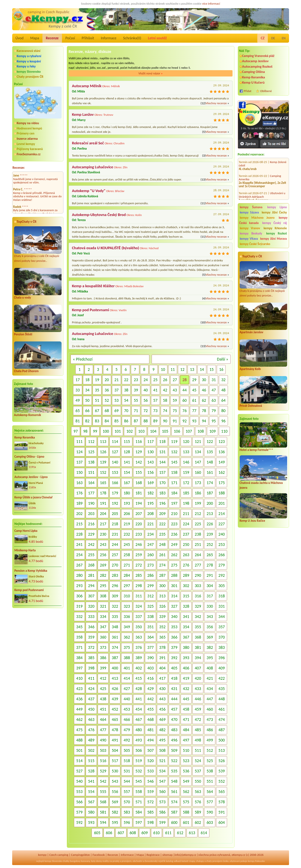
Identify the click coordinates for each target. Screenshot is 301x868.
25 (155, 380)
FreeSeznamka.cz (29, 154)
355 (198, 627)
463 (91, 719)
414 (127, 678)
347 (103, 627)
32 (223, 380)
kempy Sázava (249, 212)
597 (139, 822)
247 (150, 544)
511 (198, 750)
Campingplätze (80, 855)
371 (79, 647)
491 (115, 740)
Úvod (20, 38)
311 (139, 596)
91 (175, 421)
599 (162, 822)
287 (162, 575)
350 (139, 627)
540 (79, 781)
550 (198, 781)
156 (150, 472)
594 (103, 822)
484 (186, 730)
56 (146, 400)
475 (79, 730)
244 (115, 544)
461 (222, 709)
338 (150, 616)
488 (79, 740)
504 (115, 750)
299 (150, 586)
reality (106, 861)
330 (210, 606)
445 (186, 699)
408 (210, 668)
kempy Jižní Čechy (274, 212)
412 (103, 678)
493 (139, 740)
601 (186, 822)
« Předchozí (83, 359)
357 (222, 627)
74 (165, 411)
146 (186, 462)
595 (115, 822)
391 (162, 658)
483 (174, 730)
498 (198, 740)
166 (115, 483)
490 (103, 740)
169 (150, 483)
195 (150, 503)
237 (186, 534)
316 (198, 596)
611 (168, 833)
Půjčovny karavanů (30, 149)
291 (210, 575)
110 (224, 431)
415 (139, 678)
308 (103, 596)
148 (210, 462)
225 (198, 524)
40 (146, 390)
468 (150, 719)
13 (192, 369)
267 (79, 565)
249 (174, 544)
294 (91, 586)
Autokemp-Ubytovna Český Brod (99, 215)
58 (165, 400)
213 (210, 514)
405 (174, 668)
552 (222, 781)
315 (186, 596)
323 (127, 606)
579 (79, 812)
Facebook (99, 855)
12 (182, 369)
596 (127, 822)
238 (198, 534)
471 (186, 719)
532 (139, 771)
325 (150, 606)
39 (136, 390)
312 (150, 596)
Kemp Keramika (25, 437)
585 (150, 812)
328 (186, 606)
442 (150, 699)
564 (210, 792)
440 (127, 699)
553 (79, 792)
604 (222, 822)
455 (150, 709)
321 (103, 606)
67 (97, 411)
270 (115, 565)
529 (103, 771)
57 (155, 400)
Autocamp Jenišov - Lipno (31, 477)
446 (198, 699)
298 (139, 586)
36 (107, 390)
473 (210, 719)
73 (155, 411)
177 (91, 493)
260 (150, 555)
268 (91, 565)
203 (91, 514)
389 (139, 658)
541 (91, 781)
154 (127, 472)
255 (91, 555)
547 (162, 781)
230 (103, 534)
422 (222, 678)
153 (115, 472)
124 (79, 452)
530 (115, 771)
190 (91, 503)
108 (201, 431)
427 (127, 689)
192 (115, 503)
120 (186, 441)
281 (91, 575)
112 (91, 441)
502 (91, 750)
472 (198, 719)
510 (186, 750)
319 (79, 606)
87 (136, 421)
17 (78, 380)
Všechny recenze (216, 103)
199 (198, 503)
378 (162, 647)
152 (103, 472)
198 (186, 503)
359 (91, 637)
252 (210, 544)
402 (139, 668)
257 (115, 555)
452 (115, 709)
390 (150, 658)
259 (139, 555)
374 (115, 647)
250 (186, 544)
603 (210, 822)
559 (150, 792)
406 (186, 668)
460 (210, 709)
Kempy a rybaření (29, 56)
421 (210, 678)
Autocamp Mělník (87, 86)
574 (174, 802)
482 (162, 730)
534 (162, 771)
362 (127, 637)
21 (116, 380)
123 (222, 441)
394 (198, 658)
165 (103, 483)
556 (115, 792)
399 (103, 668)
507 (150, 750)
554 (91, 792)
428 (139, 689)
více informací (211, 4)
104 (153, 431)
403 (150, 668)
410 (79, 678)
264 (198, 555)
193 (127, 503)
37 (116, 390)
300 (162, 586)
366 (174, 637)
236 (174, 534)
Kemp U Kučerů (253, 82)
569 (115, 802)
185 (186, 493)
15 (212, 369)
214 (222, 514)
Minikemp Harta (25, 550)
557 (127, 792)
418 (174, 678)
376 (139, 647)
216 (91, 524)
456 (162, 709)
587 (174, 812)
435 (222, 689)
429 (150, 689)
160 (198, 472)
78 (204, 411)
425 (103, 689)
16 (221, 369)
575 (186, 802)
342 (198, 616)
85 (116, 421)
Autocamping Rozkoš (257, 67)
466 (127, 719)
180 (127, 493)
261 (162, 555)
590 (210, 812)
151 (91, 472)
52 (107, 400)
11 (173, 369)
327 (174, 606)
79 (214, 411)
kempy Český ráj (275, 223)
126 (103, 452)
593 (91, 822)
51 (97, 400)
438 (103, 699)
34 (87, 390)
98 (85, 431)
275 (174, 565)
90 (165, 421)
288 (174, 575)
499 (210, 740)
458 (186, 709)
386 (103, 658)
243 (103, 544)
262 (174, 555)
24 (146, 380)
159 (186, 472)
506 (139, 750)
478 (115, 730)
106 (177, 431)
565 (222, 792)
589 (198, 812)
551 (210, 781)
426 (115, 689)
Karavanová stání (29, 51)
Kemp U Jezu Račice (252, 521)
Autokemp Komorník (28, 415)
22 (126, 380)
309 (115, 596)
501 (79, 750)
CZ (263, 38)
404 (162, 668)
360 (103, 637)
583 (127, 812)
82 (87, 421)
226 (210, 524)
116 (139, 441)
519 (139, 761)
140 (115, 462)
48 (223, 390)
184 (174, 493)
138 (91, 462)
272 (139, 565)
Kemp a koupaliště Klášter (93, 286)
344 (222, 616)
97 (76, 431)
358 (79, 637)
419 (186, 678)
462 (79, 719)
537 (198, 771)
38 (126, 390)
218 (115, 524)
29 (194, 380)
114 (115, 441)
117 (150, 441)
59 (175, 400)
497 (186, 740)
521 (162, 761)
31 (214, 380)
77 (194, 411)
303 (198, 586)
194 (139, 503)
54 (126, 400)
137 (79, 462)
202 (79, 514)
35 (97, 390)
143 (150, 462)
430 (162, 689)
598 (150, 822)
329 (198, 606)
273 (150, 565)
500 (222, 740)
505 (127, 750)
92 (184, 421)
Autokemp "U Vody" (89, 191)
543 (115, 781)
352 (162, 627)
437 (91, 699)
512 (210, 750)
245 (127, 544)
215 (79, 524)
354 (186, 627)
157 (162, 472)
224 (186, 524)
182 (150, 493)
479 (127, 730)
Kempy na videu (28, 123)
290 (198, 575)
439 (115, 699)
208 (150, 514)
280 (79, 575)
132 (174, 452)
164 (91, 483)
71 (136, 411)
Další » (223, 359)
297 (127, 586)
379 (174, 647)
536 (186, 771)
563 (198, 792)
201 (222, 503)
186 (198, 493)
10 (163, 369)
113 (103, 441)
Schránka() (132, 38)
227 (222, 524)
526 (222, 761)
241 (79, 544)
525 (210, 761)
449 (79, 709)
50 (87, 400)
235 (162, 534)
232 (127, 534)
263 (186, 555)
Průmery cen (26, 133)
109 (212, 431)
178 (103, 493)
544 (127, 781)
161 (210, 472)
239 (210, 534)
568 (103, 802)
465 (115, 719)
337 (139, 616)
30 (204, 380)
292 (222, 575)
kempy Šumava (251, 207)
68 (107, 411)
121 (198, 441)
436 (79, 699)
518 (127, 761)
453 (127, 709)
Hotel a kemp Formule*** (256, 450)
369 (210, 637)
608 (133, 833)
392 (174, 658)
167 (127, 483)
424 (91, 689)
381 (198, 647)
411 (91, 678)
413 (115, 678)
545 (139, 781)
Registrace (153, 855)
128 (127, 452)
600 (174, 822)
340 (174, 616)
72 (146, 411)
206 (127, 514)
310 (127, 596)
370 (222, 637)
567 (91, 802)
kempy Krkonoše (275, 228)
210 (174, 514)
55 (136, 400)
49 (78, 400)
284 (127, 575)
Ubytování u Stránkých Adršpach (262, 191)
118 (162, 441)
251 (198, 544)
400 (115, 668)
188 (222, 493)
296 (115, 586)
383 (222, 647)
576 (198, 802)
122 (210, 441)
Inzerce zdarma (27, 139)
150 (79, 472)
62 (204, 400)
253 (222, 544)
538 (210, 771)
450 (91, 709)
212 (198, 514)
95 (214, 421)
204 (103, 514)
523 (186, 761)
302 (186, 586)
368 (198, 637)
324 (139, 606)
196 (162, 503)
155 (139, 472)
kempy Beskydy (251, 233)
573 (162, 802)
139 (103, 462)
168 (139, 483)
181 (139, 493)
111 (79, 441)
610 (156, 833)
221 (150, 524)
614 (204, 833)
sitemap (168, 855)
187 (210, 493)
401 (127, 668)
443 (162, 699)
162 (222, 472)
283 (115, 575)
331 (222, 606)
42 (165, 390)
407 (198, 668)
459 (198, 709)
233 (139, 534)
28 (184, 380)
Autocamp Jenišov (255, 61)
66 (87, 411)
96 (223, 421)
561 (174, 792)
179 (115, 493)
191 (103, 503)
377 (150, 647)
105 (165, 431)
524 (198, 761)
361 (115, 637)
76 (184, 411)
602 (198, 822)
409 (222, 668)
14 (202, 369)
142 (139, 462)
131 (162, 452)
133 (186, 452)
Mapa (35, 38)
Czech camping (59, 855)
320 (91, 606)
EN (284, 38)
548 (174, 781)
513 (222, 750)
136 (222, 452)
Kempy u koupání (29, 61)
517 (115, 761)
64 (223, 400)
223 (174, 524)
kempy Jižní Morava (273, 239)
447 (210, 699)
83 (97, 421)
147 (198, 462)
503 (103, 750)
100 (106, 431)
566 (79, 802)
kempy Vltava (249, 239)
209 (162, 514)
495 (162, 740)
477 (103, 730)
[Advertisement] (263, 605)
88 (146, 421)
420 (198, 678)
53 (116, 400)
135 (210, 452)
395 (210, 658)
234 (150, 534)
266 (222, 555)
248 (162, 544)
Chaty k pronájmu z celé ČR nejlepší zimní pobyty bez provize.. (38, 244)
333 (91, 616)
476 (91, 730)
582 (115, 812)
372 (91, 647)
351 (150, 627)
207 (139, 514)
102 (129, 431)
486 (210, 730)
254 (79, 555)
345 (79, 627)
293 (79, 586)
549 (186, 781)
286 (150, 575)
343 (210, 616)
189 (79, 503)
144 (162, 462)
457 (174, 709)
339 (162, 616)
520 (150, 761)
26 (165, 380)
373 (103, 647)
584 (139, 812)
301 (174, 586)
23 (136, 380)
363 (139, 637)
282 (103, 575)
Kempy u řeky (26, 66)
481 (150, 730)
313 (162, 596)
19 (97, 380)
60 (184, 400)
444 (174, 699)
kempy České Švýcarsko (255, 244)
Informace (109, 38)
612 (180, 833)
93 (194, 421)
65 (78, 411)
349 (127, 627)
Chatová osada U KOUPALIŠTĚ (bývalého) (106, 248)
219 (127, 524)
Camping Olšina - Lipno (29, 457)
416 (150, 678)
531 (127, 771)
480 (139, 730)
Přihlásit (88, 38)
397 (79, 668)
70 (126, 411)
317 (210, 596)
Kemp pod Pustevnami (29, 590)
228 (79, 534)
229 (91, 534)
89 (155, 421)
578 (222, 802)
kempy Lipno (277, 207)
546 (150, 781)
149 (222, 462)
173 (198, 483)
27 (175, 380)
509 (174, 750)
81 (78, 421)
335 (115, 616)
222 (162, 524)
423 (79, 689)
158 (174, 472)
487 (222, 730)
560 (162, 792)
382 (210, 647)
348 (115, 627)
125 (91, 452)
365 (162, 637)
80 (223, 411)
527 (79, 771)
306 (79, 596)
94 (204, 421)
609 (145, 833)
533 (150, 771)
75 (175, 411)
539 (222, 771)
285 (139, 575)
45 (194, 390)
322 (115, 606)
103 (141, 431)
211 (186, 514)
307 (91, 596)
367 (186, 637)
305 (222, 586)
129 (139, 452)
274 (162, 565)
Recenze (52, 38)
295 (103, 586)
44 (184, 390)
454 (139, 709)
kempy (42, 855)
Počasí (70, 38)
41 (155, 390)
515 (91, 761)
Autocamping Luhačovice (93, 167)
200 (210, 503)
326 (162, 606)
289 (186, 575)
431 (174, 689)
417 (162, 678)
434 (210, 689)
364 (150, 637)
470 (174, 719)
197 (174, 503)
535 (174, 771)
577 (210, 802)
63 (214, 400)
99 (95, 431)
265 (210, 555)
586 (162, 812)
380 (186, 647)
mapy (192, 861)
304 (210, 586)
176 (79, 493)
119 (174, 441)
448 (222, 699)
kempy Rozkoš (276, 233)
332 (79, 616)
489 (91, 740)
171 (174, 483)
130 (150, 452)
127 (115, 452)
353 (174, 627)
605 (97, 833)
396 (222, 658)
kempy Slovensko (29, 72)
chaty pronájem (214, 861)
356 (210, 627)
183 (162, 493)
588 (186, 812)
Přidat (248, 91)
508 (162, 750)
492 (127, 740)
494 (150, 740)
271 (127, 565)
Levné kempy (26, 144)
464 (103, 719)
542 (103, 781)
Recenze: (19, 168)
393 (186, 658)
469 (162, 719)
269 (103, 565)
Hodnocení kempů (30, 128)
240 (222, 534)
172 (186, 483)
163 (79, 483)
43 (175, 390)
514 (79, 761)
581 (103, 812)
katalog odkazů (173, 861)
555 (103, 792)
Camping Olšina (254, 72)
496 (174, 740)
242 (91, 544)
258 (127, 555)
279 (222, 565)
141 (127, 462)
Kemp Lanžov (83, 114)
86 (126, 421)
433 (198, 689)
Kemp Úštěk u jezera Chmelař (34, 497)
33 (78, 390)
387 (115, 658)
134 (198, 452)
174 (210, 483)
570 (127, 802)
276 (186, 565)
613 (192, 833)
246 (139, 544)
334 (103, 616)
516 (103, 761)
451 (103, 709)
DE (273, 38)
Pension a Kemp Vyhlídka (31, 571)
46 (204, 390)
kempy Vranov (250, 228)
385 (91, 658)
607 (121, 833)
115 (127, 441)
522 (174, 761)
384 (79, 658)
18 (87, 380)
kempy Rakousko (256, 861)
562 (186, 792)
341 (186, 616)
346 (91, 627)
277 (198, 565)
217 (103, 524)
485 (198, 730)
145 (174, 462)
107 (189, 431)
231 (115, 534)
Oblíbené (266, 91)
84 (107, 421)
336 (127, 616)
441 (139, 699)
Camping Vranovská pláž (258, 56)
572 (150, 802)
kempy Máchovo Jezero (257, 218)
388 (127, 658)
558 (139, 792)
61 (194, 400)
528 (91, 771)
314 (174, 596)
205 (115, 514)
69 (116, 411)
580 (91, 812)
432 (186, 689)
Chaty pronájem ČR (30, 77)
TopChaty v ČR (27, 222)
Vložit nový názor (150, 73)
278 (210, 565)
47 (214, 390)
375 (127, 647)
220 (139, 524)
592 (79, 822)
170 (162, 483)
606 (109, 833)
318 (222, 596)
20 (107, 380)
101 (118, 431)
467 (139, 719)
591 (222, 812)
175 (222, 483)
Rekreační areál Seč (88, 143)
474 (222, 719)
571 (139, 802)
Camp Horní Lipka (26, 531)
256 (103, 555)
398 (91, 668)
